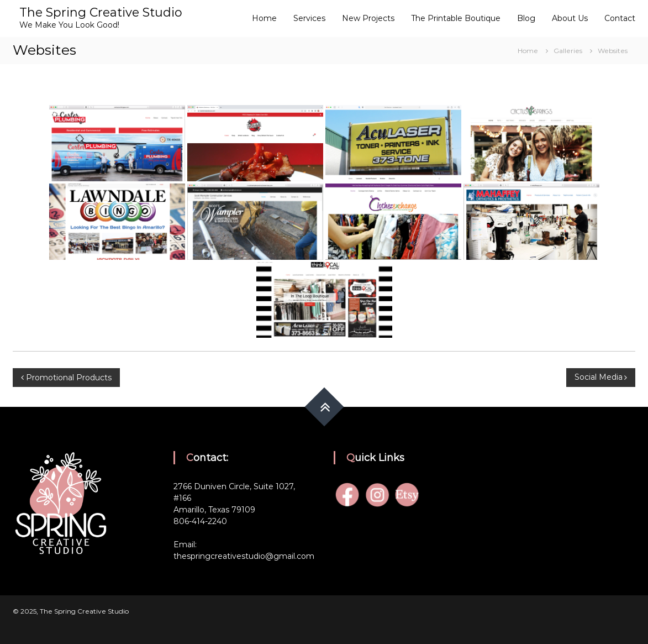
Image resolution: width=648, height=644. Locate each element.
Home (264, 18)
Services (309, 18)
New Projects (368, 18)
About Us (570, 18)
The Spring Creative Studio (101, 12)
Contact (620, 18)
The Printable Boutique (456, 18)
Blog (526, 18)
